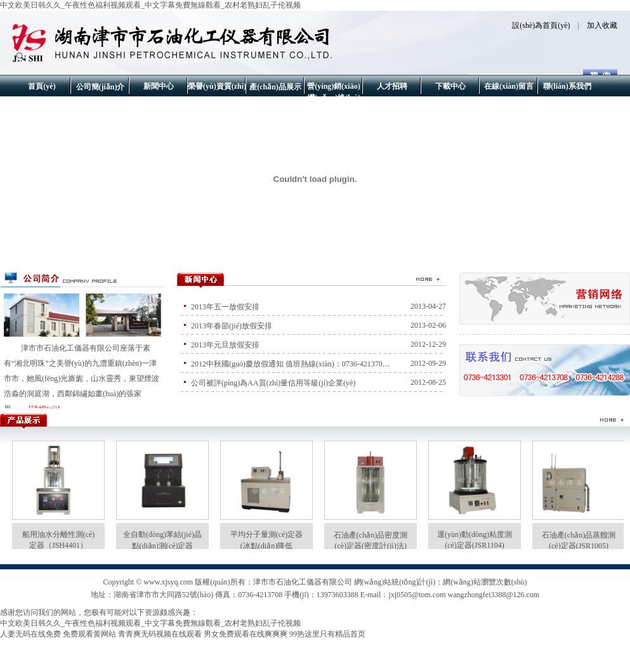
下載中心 (450, 86)
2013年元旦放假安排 (225, 345)
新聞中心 (159, 86)
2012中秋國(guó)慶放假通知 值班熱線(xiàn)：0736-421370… (291, 364)
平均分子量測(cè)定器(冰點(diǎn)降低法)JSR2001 (267, 546)
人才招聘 (392, 86)
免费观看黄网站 (89, 634)
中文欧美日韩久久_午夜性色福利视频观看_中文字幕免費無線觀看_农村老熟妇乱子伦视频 (150, 5)
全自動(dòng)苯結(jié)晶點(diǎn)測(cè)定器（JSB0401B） (162, 546)
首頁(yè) (42, 86)
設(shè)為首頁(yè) (541, 25)
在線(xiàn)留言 (509, 86)
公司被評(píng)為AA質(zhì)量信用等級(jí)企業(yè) (273, 383)
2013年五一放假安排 (225, 307)
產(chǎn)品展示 (275, 87)
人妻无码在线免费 (30, 634)
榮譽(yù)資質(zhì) (217, 86)
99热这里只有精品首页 (327, 634)
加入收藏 (602, 25)
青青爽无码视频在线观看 (160, 634)
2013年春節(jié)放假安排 (232, 326)
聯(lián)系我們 (567, 86)
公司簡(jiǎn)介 (101, 87)
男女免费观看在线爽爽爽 (246, 634)
